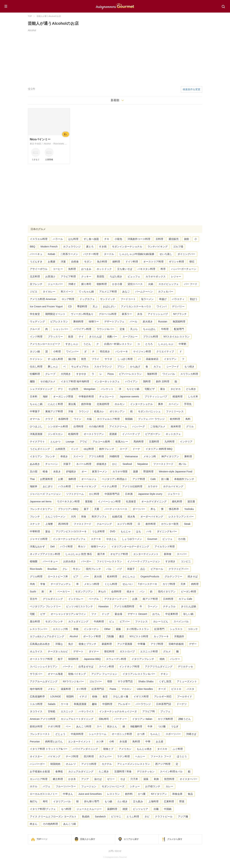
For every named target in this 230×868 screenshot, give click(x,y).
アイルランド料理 (165, 546)
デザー (193, 644)
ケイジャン (36, 359)
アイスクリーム (118, 426)
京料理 (159, 239)
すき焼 (103, 247)
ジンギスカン (55, 434)
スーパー (182, 554)
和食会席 (177, 794)
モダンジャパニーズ (113, 786)
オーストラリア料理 (41, 659)
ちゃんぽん (149, 329)
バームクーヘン (144, 292)
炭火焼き (148, 322)
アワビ (83, 442)
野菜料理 (148, 471)
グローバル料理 (108, 314)
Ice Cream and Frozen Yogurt (46, 306)
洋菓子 (67, 464)
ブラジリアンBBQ (68, 509)
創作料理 (151, 524)
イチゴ (83, 696)
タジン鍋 (35, 351)
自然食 (75, 262)
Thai (32, 479)
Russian (163, 322)
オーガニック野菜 (63, 397)
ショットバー (61, 329)
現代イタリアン (167, 592)
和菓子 (131, 569)
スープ (123, 449)
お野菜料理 (46, 479)
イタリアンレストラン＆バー (139, 674)
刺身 (156, 779)
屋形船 (89, 501)
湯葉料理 (66, 689)
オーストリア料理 (153, 262)
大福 (89, 419)
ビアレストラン (59, 322)
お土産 (160, 742)
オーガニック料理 (122, 734)
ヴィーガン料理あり (82, 314)
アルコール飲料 (101, 442)
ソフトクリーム (75, 494)
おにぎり (48, 486)
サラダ (108, 359)
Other (107, 629)
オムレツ (71, 764)
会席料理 (116, 592)
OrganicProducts (150, 576)
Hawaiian (103, 606)
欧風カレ (99, 411)
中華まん (68, 794)
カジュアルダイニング (81, 771)
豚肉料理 (78, 322)
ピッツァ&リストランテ (80, 606)
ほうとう (182, 756)
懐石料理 (109, 651)
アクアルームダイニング (44, 681)
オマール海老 (55, 674)
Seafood (127, 464)
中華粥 (182, 344)
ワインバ (162, 306)
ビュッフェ (134, 276)
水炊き (57, 471)
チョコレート (107, 397)
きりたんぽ (95, 337)
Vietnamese (131, 456)
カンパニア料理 (39, 779)
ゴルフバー (96, 681)
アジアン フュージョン (104, 674)
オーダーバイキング (152, 517)
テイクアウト (37, 442)
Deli (52, 546)
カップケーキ (161, 636)
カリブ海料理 (165, 719)
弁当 (140, 314)
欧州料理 (175, 419)
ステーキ (96, 539)
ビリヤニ (116, 817)
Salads (52, 704)
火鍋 (151, 284)
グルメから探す (175, 839)
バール (134, 322)
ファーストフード (163, 464)
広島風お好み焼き (40, 644)
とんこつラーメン (55, 517)
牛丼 (150, 726)
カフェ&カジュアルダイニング (47, 636)
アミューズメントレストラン (134, 764)
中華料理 (35, 531)
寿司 (45, 801)
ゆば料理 (89, 449)
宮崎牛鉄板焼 (176, 644)
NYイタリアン (159, 794)
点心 (143, 569)
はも (139, 531)
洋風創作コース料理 (139, 239)
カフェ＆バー (166, 292)
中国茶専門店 (112, 494)
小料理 (57, 351)
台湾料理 (78, 426)
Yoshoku (189, 509)
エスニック (67, 711)
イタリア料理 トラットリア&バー (49, 749)
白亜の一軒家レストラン (118, 344)
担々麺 (165, 479)
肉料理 (195, 584)
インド (75, 449)
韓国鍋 (129, 419)
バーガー (86, 561)
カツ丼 (100, 742)
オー (84, 471)
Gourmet (152, 539)
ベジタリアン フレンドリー (45, 606)
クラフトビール (164, 817)
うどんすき (36, 262)
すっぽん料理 (55, 359)
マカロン (126, 689)
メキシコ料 (150, 456)
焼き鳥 (131, 517)
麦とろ (90, 247)
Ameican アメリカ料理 (43, 719)
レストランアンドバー (181, 517)
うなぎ (175, 726)
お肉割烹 (60, 449)
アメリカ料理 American (43, 299)
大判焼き (66, 374)
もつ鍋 (108, 801)
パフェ (47, 786)
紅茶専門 (159, 629)
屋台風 (72, 404)
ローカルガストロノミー (44, 794)
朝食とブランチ (88, 644)
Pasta (113, 689)
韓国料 (70, 696)
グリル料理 (36, 576)
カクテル (107, 764)
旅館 (187, 239)
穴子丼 (134, 779)
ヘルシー (140, 756)
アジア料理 (139, 479)
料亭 (163, 269)
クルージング (104, 524)
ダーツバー (139, 509)
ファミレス (141, 621)
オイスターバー (188, 779)
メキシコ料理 (92, 584)
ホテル (34, 786)
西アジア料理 (163, 764)
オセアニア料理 (119, 554)
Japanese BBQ (92, 659)
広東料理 (169, 801)
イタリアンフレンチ (143, 659)
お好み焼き (70, 561)
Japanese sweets (129, 397)
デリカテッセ (185, 667)
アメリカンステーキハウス (136, 306)
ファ (94, 614)
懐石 (192, 262)
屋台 (163, 389)
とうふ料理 (133, 817)
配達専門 (179, 329)
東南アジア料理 (54, 411)
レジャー (176, 276)
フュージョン (89, 786)
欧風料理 (73, 434)
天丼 (183, 584)
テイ (81, 337)
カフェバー (105, 756)
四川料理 (89, 756)
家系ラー (127, 314)
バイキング (54, 756)
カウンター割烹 (170, 524)
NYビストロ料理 (139, 636)
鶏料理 (147, 381)
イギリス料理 (141, 696)
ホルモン (120, 404)
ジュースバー (55, 284)
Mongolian (90, 389)
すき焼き (170, 561)
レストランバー (39, 629)
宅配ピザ (150, 389)
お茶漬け (50, 276)
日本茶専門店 (164, 704)
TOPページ (42, 839)
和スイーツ (67, 292)
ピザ (43, 614)
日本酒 (129, 494)
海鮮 (45, 397)
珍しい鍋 (188, 614)
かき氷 (72, 779)
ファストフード (82, 524)
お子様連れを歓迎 (40, 771)
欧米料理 (112, 576)
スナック (35, 524)
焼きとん (112, 726)
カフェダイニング (78, 621)
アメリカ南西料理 (124, 606)
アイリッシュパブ (158, 314)
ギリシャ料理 (176, 262)
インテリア (186, 442)
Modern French (49, 247)
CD (70, 306)
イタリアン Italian (142, 719)
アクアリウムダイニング (159, 667)
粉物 (95, 696)
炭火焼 (98, 576)
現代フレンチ (93, 569)
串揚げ (163, 299)
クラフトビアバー (179, 569)
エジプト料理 (125, 524)
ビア (76, 576)
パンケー (175, 659)
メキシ (52, 689)
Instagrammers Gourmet (115, 6)
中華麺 (141, 644)
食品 (190, 794)
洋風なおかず (37, 546)
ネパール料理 (84, 464)
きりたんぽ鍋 (188, 606)
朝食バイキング (77, 674)
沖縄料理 (114, 456)
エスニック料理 (149, 651)
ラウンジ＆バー (105, 329)
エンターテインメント (146, 554)
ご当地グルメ (158, 426)
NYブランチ (180, 314)
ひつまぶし (36, 426)
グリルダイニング (53, 599)
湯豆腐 (191, 501)
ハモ (149, 531)
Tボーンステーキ (148, 584)
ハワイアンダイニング (85, 749)
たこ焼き (104, 771)
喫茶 (110, 681)
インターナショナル (141, 404)
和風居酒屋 (80, 704)
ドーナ (136, 449)
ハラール (58, 239)
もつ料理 (66, 809)
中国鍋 (168, 809)
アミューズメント (187, 681)
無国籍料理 (179, 322)
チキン (164, 674)
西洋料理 (63, 524)
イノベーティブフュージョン (144, 561)
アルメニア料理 (108, 292)
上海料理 (153, 801)
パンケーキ (122, 351)
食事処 (59, 771)
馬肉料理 (139, 442)
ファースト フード (161, 756)
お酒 (135, 599)
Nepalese (143, 464)
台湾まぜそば (86, 667)
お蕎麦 (52, 262)
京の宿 (34, 471)
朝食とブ (108, 749)
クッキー (86, 276)
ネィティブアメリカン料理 (45, 554)
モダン (88, 262)
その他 (182, 539)
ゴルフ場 (178, 247)
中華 (148, 742)
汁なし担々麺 (121, 696)
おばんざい (109, 306)
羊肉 (32, 584)
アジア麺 (183, 817)
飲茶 (71, 337)
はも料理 (73, 239)
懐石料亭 (174, 509)
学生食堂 (35, 314)
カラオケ (153, 486)
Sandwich (100, 817)
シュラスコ (176, 629)
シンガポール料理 (58, 426)
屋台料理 (35, 621)
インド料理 (36, 337)
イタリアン (170, 359)
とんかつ (55, 442)
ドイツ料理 (132, 262)
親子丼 (101, 554)
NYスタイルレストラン (177, 337)
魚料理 (72, 269)
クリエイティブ (165, 351)
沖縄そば (191, 734)
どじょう (60, 734)
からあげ (135, 367)
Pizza (111, 374)
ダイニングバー (186, 254)
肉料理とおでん (54, 742)
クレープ (50, 374)
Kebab (51, 254)
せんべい (128, 584)
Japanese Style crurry (150, 494)
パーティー (121, 719)
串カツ (82, 546)
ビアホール (157, 569)
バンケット (107, 389)
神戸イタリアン (170, 456)
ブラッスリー (55, 337)
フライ (95, 359)
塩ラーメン (147, 299)
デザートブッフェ (114, 322)
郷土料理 (58, 779)
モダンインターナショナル (127, 247)
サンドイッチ (108, 299)
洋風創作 (179, 636)
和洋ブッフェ (99, 517)
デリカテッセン (146, 771)
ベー (68, 726)
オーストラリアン (94, 434)
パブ (119, 569)
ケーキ (65, 704)
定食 (122, 329)
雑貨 (125, 809)
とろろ (149, 344)
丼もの (102, 592)
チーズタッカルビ (58, 651)
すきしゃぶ (72, 344)
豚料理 (188, 456)
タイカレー (49, 292)
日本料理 (168, 599)
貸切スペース (135, 284)
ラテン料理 (123, 756)
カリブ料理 (169, 584)
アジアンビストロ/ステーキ (71, 531)
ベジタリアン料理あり (114, 479)
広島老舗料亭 (37, 696)
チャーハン (52, 464)
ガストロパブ (127, 651)
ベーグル (94, 599)
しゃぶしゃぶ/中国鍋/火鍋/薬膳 (137, 254)
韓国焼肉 (55, 764)
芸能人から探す (88, 839)
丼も (153, 509)
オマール (35, 419)
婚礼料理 (177, 501)
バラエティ (178, 299)
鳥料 (188, 419)
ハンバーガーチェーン (184, 269)
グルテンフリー (173, 576)
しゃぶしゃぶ (166, 344)
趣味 (94, 704)
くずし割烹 (165, 681)
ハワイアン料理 (82, 329)
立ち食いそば (125, 269)
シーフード (173, 367)
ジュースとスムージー (89, 809)
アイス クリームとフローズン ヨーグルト (53, 817)
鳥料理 (136, 742)
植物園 (34, 561)
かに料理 (94, 494)
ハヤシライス (86, 711)
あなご (126, 292)
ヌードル (109, 254)
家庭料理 (107, 644)
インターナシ (91, 629)
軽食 (45, 471)
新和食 (168, 554)
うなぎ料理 (98, 531)
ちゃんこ (155, 734)
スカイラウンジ (103, 367)
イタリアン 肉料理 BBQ (159, 449)
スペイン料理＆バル (171, 771)
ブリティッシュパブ (156, 397)
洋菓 (63, 262)
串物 (76, 629)
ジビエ (34, 292)
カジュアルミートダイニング (77, 719)
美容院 (100, 276)
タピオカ (176, 389)
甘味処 (52, 711)
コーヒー (58, 269)
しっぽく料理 (125, 359)
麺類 (32, 381)
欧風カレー (122, 442)
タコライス (36, 711)
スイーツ (78, 456)
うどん (87, 344)
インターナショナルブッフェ (69, 539)
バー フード (191, 284)
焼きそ (130, 592)
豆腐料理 (154, 442)
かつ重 (142, 794)
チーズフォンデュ (61, 584)
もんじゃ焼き (144, 749)
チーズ (162, 689)
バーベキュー (50, 561)
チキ (107, 239)
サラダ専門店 (125, 681)
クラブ (49, 419)
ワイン (77, 419)
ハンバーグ (139, 426)
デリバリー (178, 306)
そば (123, 779)
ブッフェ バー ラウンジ (151, 419)
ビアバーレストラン (130, 374)
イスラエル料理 (39, 239)
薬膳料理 (112, 809)
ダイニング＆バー (167, 531)
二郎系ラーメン (69, 254)
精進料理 (178, 397)
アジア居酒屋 (125, 644)
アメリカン (125, 749)
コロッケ (193, 629)
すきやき (81, 374)
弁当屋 (123, 742)
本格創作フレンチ (184, 479)
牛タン (77, 569)
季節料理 (82, 306)
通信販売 (174, 239)
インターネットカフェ (107, 381)
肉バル (183, 464)
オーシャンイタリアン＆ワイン (68, 614)
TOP (30, 16)
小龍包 (118, 239)
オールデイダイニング (154, 501)
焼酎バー (112, 337)
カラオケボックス (156, 276)
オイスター (36, 756)
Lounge (70, 442)
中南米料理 (77, 734)
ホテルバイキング (173, 486)
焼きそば (193, 576)
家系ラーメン (100, 471)
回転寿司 (104, 719)
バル (109, 569)
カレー (169, 786)
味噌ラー (94, 322)
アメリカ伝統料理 (132, 486)
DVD (113, 531)
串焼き (64, 456)
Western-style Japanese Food (176, 471)
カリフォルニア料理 (108, 419)
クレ (65, 569)
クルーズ (35, 329)
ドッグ (105, 614)
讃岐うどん (185, 719)
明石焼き (105, 351)
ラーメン (153, 606)
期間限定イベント (55, 314)
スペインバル (181, 621)
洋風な (59, 644)
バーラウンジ (143, 704)
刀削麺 (110, 636)
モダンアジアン (84, 592)
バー (86, 576)
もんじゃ (126, 531)
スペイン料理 (106, 667)
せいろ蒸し (166, 254)
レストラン (113, 794)
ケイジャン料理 (142, 351)
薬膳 (135, 471)
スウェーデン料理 (116, 659)
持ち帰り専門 (92, 801)
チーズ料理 (72, 756)
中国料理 (107, 704)
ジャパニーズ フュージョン (45, 494)
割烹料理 (169, 779)
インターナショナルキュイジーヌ (118, 711)
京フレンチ (36, 284)
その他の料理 (96, 426)
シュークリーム (98, 734)
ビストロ (176, 689)
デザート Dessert (137, 614)
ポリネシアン (117, 411)
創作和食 (86, 404)
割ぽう (194, 299)
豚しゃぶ (53, 367)
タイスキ (162, 749)
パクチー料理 (91, 254)
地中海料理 (36, 689)
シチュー (135, 786)
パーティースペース (116, 509)
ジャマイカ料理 (39, 539)
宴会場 (118, 614)
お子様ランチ (153, 786)
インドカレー (76, 599)
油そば (98, 779)
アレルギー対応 (163, 696)
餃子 (60, 659)
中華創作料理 (86, 397)
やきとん (111, 539)
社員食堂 (131, 501)
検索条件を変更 (192, 89)
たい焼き (123, 801)
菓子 (86, 509)
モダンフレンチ (54, 621)
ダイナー (94, 651)
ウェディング (37, 322)
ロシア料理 (68, 299)
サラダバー (36, 674)
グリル (190, 426)
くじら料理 (111, 584)
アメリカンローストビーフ (45, 344)
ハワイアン (131, 381)
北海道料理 (103, 404)
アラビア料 (149, 711)
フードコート (128, 299)
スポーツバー (173, 734)
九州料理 (169, 442)
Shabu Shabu (146, 681)
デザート (78, 651)
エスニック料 (60, 629)
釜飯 (118, 629)
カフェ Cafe (185, 599)
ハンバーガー (37, 764)
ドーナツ (182, 704)
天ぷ (95, 306)
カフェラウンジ (72, 247)
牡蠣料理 (35, 374)
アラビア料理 (68, 276)
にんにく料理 (55, 404)
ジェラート (174, 494)
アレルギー (124, 704)
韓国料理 (73, 659)
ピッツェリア (141, 809)
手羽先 (188, 404)
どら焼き (191, 389)
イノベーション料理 (109, 501)
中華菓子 (35, 411)
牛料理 (165, 329)
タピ (147, 817)
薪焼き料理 (36, 726)
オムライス (36, 651)
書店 (122, 636)
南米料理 (176, 426)
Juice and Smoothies (90, 794)
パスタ (190, 689)
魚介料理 (102, 262)
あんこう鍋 (70, 824)
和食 (84, 517)
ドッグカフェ (87, 299)
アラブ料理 (157, 644)
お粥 (61, 479)
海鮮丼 (34, 486)
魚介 (71, 644)
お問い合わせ (115, 851)
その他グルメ (48, 381)
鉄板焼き (102, 464)
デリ (60, 389)
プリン (121, 367)
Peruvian (35, 742)
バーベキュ (36, 254)
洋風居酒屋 (36, 434)
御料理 (72, 479)
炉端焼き (71, 471)
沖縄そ (72, 284)
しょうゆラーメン (132, 539)
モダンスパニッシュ (149, 411)
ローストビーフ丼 (58, 576)
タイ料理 (81, 689)
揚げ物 (72, 359)
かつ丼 (141, 734)
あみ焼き (35, 464)
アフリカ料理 (96, 456)
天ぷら (134, 329)
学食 (43, 584)
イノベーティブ (131, 434)
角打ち (34, 801)
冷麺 (156, 809)
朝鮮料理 (102, 284)
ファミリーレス (175, 411)
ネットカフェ (173, 434)
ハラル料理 (65, 486)
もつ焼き (189, 367)
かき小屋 (117, 284)
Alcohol (74, 636)
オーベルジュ (89, 479)
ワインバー (72, 351)
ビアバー (125, 621)
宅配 (32, 614)
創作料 (129, 794)
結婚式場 (117, 517)
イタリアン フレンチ (42, 456)
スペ (99, 726)
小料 (112, 742)
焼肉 (162, 659)
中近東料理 (172, 614)
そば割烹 (73, 389)
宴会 (48, 531)
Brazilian (52, 569)
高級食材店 (152, 359)
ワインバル (169, 374)
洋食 (71, 411)
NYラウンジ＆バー (73, 681)
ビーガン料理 (188, 592)
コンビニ (186, 561)
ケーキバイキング (86, 486)
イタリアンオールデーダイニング (130, 546)
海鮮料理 (152, 374)
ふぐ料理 (178, 749)
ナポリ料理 (54, 726)
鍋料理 (116, 262)
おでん (156, 614)
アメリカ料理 (89, 764)
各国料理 (63, 419)
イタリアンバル (62, 801)
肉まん (34, 824)
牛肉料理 (99, 621)
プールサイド (185, 696)
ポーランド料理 (92, 636)
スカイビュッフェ (169, 284)
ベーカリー (64, 592)
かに (115, 464)
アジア (85, 779)
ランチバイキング (158, 247)
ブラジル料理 (151, 337)
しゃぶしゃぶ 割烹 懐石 (79, 554)
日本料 (34, 397)
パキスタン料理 (146, 269)
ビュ (112, 621)
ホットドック (104, 269)
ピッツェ (167, 539)
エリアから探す (131, 839)
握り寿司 (86, 284)
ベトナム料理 (109, 486)
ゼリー (111, 779)
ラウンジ (84, 411)
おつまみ (86, 269)
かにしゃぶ (129, 576)
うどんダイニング (40, 449)
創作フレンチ (107, 449)
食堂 (105, 696)
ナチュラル (169, 606)
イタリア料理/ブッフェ (43, 809)
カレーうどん (161, 621)
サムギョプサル (80, 367)
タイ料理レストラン (138, 629)
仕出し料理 (36, 367)
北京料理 (35, 276)
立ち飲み (138, 801)
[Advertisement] (115, 59)
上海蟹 (49, 524)
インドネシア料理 (129, 667)
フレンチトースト (40, 734)
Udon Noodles (145, 689)
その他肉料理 (50, 824)
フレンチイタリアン (41, 509)
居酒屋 (113, 434)
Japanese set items (41, 501)
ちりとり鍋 (133, 389)
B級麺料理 (136, 726)
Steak (187, 524)
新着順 (115, 100)
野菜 (182, 801)
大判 (73, 517)
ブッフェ (165, 711)
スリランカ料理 (189, 374)
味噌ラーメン (98, 546)
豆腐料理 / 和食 (123, 771)
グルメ (167, 651)
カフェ (157, 367)
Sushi (33, 592)
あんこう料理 (84, 726)
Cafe (153, 479)
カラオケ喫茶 (120, 471)
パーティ (68, 667)
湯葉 (146, 779)
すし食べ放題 (91, 239)
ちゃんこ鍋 (36, 404)
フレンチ (35, 517)
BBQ (33, 247)
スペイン (174, 404)
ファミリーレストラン (109, 561)
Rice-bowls (36, 569)
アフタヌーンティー (116, 599)
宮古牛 (34, 599)
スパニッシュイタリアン (44, 667)
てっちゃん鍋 (86, 292)
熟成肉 (86, 817)
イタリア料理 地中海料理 (75, 381)
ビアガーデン (153, 434)
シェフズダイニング (41, 389)
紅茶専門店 (98, 689)
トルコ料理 (36, 704)
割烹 (84, 359)
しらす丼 (193, 397)
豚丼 (161, 404)
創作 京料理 (163, 381)
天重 (97, 509)
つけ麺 (162, 726)
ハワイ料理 (66, 546)
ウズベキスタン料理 (68, 501)
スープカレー (130, 337)
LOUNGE (56, 696)
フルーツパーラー (66, 786)
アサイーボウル (39, 269)
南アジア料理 (150, 599)
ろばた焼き (116, 276)
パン (142, 592)
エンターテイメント (79, 742)
